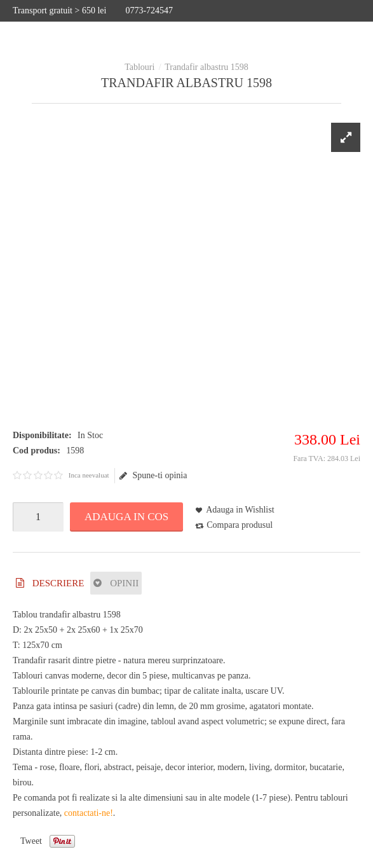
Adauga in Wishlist (240, 510)
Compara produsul (240, 525)
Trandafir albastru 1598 (207, 67)
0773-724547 (149, 10)
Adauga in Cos (126, 517)
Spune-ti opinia (153, 476)
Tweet (31, 841)
